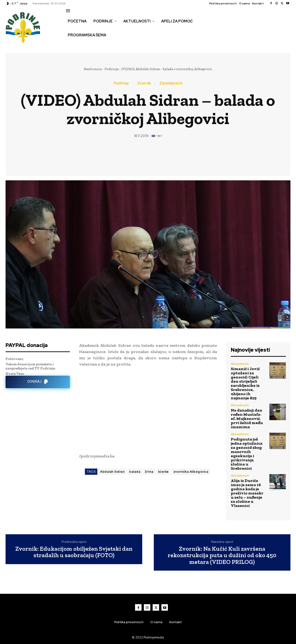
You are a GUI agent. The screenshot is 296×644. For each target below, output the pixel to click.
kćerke (163, 472)
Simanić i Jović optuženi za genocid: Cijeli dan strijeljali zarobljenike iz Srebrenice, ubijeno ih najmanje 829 (245, 383)
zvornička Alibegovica (191, 472)
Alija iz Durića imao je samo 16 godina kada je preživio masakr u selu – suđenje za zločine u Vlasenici (247, 493)
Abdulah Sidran (112, 472)
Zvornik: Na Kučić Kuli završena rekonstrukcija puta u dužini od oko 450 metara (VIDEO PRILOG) (222, 555)
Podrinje (111, 69)
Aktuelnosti (240, 364)
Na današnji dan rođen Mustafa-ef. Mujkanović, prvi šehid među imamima (247, 419)
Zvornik (144, 83)
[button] (71, 45)
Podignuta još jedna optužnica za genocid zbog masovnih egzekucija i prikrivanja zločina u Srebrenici (247, 454)
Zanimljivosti (171, 83)
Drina (149, 472)
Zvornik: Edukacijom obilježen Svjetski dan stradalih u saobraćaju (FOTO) (74, 552)
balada (135, 472)
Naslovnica (93, 69)
